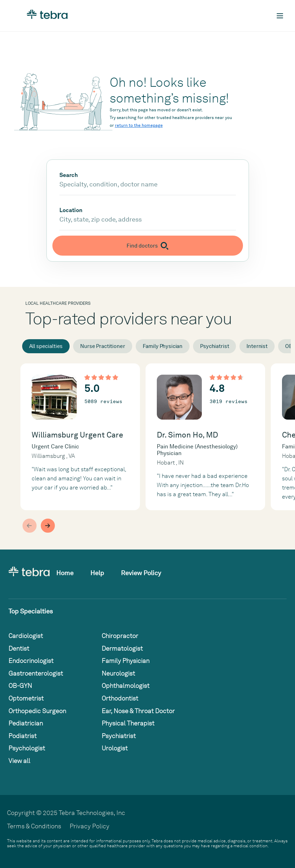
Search (69, 175)
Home (65, 573)
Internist (257, 346)
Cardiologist (26, 636)
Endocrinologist (31, 661)
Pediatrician (26, 723)
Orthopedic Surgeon (37, 711)
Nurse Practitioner (102, 346)
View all (19, 761)
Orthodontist (120, 698)
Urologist (115, 748)
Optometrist (26, 698)
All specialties (46, 346)
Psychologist (27, 748)
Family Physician (163, 346)
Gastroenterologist (36, 673)
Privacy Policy (89, 826)
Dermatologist (122, 648)
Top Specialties (31, 611)
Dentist (19, 648)
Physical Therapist (128, 723)
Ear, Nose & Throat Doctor (138, 711)
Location (71, 210)
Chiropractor (120, 636)
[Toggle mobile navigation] (280, 16)
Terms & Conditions (34, 826)
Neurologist (118, 673)
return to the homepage (139, 125)
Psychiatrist (214, 346)
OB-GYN (20, 686)
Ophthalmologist (126, 686)
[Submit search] (148, 246)
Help (97, 573)
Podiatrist (23, 736)
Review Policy (141, 573)
